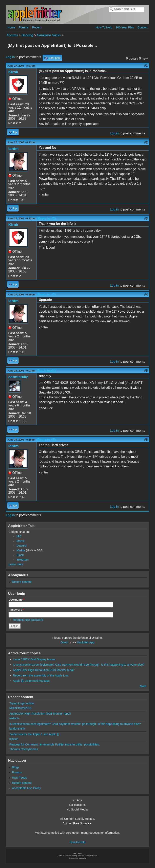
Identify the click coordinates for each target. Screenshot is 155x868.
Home (11, 27)
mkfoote (14, 718)
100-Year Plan (125, 27)
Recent (37, 27)
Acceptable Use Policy (26, 788)
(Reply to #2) (46, 218)
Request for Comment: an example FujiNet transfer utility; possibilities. (54, 744)
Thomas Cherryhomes (24, 749)
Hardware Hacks (49, 35)
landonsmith (17, 729)
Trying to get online (22, 703)
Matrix (20, 541)
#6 (146, 440)
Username (16, 600)
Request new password (28, 620)
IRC (19, 536)
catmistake (18, 377)
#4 (146, 295)
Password (16, 610)
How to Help (77, 842)
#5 (146, 371)
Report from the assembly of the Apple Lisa (41, 675)
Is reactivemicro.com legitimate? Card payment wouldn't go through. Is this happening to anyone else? (79, 665)
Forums (24, 27)
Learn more (16, 564)
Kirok (13, 72)
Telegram (23, 560)
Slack (20, 555)
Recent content (22, 582)
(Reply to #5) (46, 440)
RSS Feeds (19, 778)
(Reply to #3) (46, 295)
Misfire (21, 550)
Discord (21, 546)
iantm (13, 149)
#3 (146, 218)
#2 (146, 142)
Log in (10, 57)
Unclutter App (86, 642)
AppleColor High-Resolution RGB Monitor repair (44, 670)
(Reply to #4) (46, 371)
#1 (146, 66)
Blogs (16, 767)
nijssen (14, 739)
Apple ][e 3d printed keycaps (31, 681)
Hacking (27, 35)
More (143, 686)
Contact (142, 27)
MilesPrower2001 (20, 708)
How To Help (104, 27)
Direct (64, 642)
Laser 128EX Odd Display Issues (34, 659)
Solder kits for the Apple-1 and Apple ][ (34, 734)
